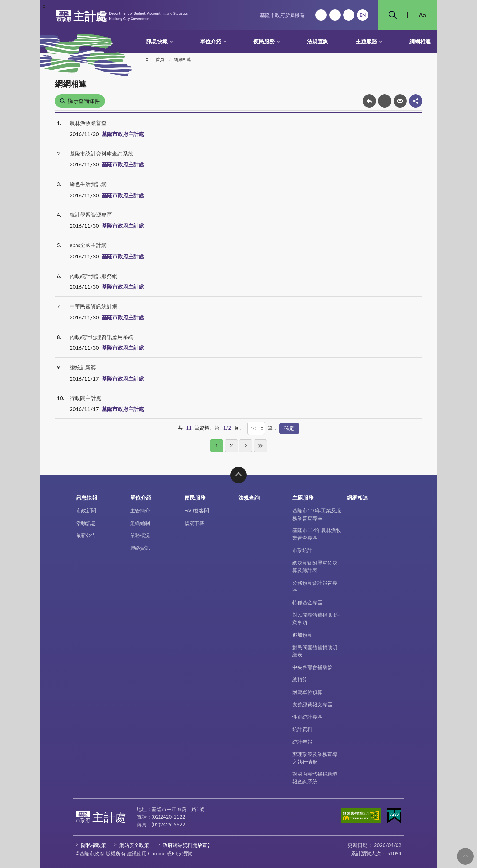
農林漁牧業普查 (88, 123)
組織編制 (140, 523)
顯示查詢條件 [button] (84, 101)
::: (43, 5)
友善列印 (385, 101)
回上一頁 (369, 101)
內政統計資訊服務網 (93, 276)
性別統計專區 (307, 717)
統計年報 (302, 742)
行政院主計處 (85, 398)
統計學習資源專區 (91, 214)
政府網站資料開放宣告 (187, 845)
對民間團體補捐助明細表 (315, 651)
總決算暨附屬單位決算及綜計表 (315, 566)
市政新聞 (86, 510)
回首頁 (321, 15)
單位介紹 (211, 41)
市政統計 (302, 550)
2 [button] (231, 445)
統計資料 (302, 729)
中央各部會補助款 (312, 667)
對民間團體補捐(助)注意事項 (316, 619)
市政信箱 (349, 15)
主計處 (122, 16)
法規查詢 (318, 41)
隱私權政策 (94, 845)
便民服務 (264, 41)
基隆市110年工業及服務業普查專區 (317, 514)
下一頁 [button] (246, 445)
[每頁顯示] (256, 428)
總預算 (300, 679)
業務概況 (140, 535)
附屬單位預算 (307, 692)
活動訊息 (86, 523)
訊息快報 (157, 41)
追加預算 (302, 635)
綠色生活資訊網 (88, 184)
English (363, 15)
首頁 (160, 59)
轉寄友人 (400, 101)
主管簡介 (140, 510)
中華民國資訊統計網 (93, 306)
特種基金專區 (307, 602)
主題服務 (366, 41)
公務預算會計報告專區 (315, 586)
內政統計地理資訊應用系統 (101, 337)
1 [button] (217, 445)
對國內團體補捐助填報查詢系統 (315, 778)
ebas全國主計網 (88, 245)
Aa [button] (422, 15)
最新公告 (86, 535)
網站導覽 (335, 15)
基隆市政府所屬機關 (282, 15)
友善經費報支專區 (312, 704)
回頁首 (465, 856)
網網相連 (420, 41)
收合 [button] (238, 475)
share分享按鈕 (416, 101)
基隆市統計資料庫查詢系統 (101, 153)
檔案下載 (194, 523)
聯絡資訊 (140, 548)
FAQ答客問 (197, 510)
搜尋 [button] (393, 15)
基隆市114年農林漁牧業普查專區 (317, 534)
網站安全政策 (134, 845)
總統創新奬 (83, 367)
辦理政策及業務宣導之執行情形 (315, 758)
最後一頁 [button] (260, 445)
